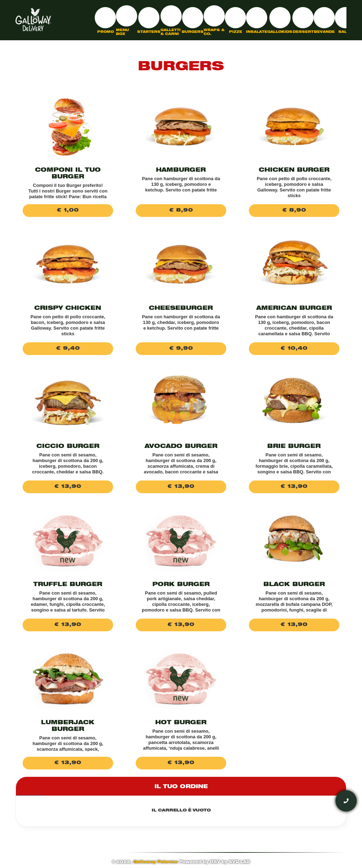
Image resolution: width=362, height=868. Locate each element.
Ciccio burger (68, 447)
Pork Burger (181, 585)
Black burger (294, 585)
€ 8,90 (181, 211)
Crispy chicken (68, 309)
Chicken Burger (294, 171)
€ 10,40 (294, 349)
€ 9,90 (181, 349)
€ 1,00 (68, 211)
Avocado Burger (181, 447)
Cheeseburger (181, 309)
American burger (294, 309)
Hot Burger (181, 723)
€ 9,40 (68, 349)
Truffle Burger (68, 585)
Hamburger (181, 171)
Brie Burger (294, 447)
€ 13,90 (68, 487)
